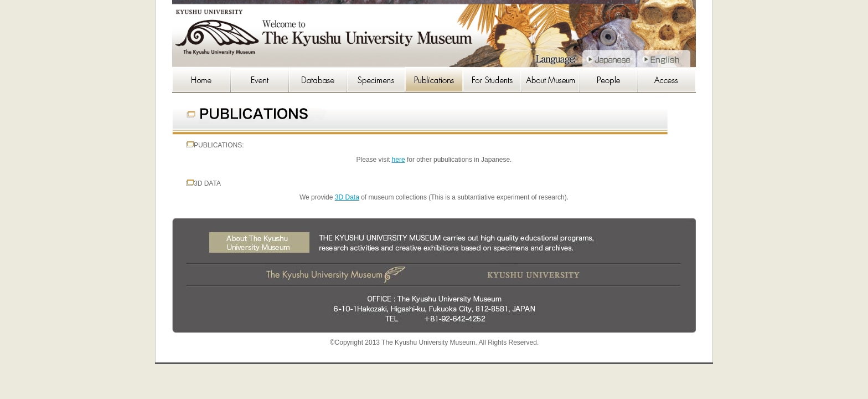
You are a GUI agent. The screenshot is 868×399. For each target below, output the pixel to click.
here (399, 160)
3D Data (347, 197)
